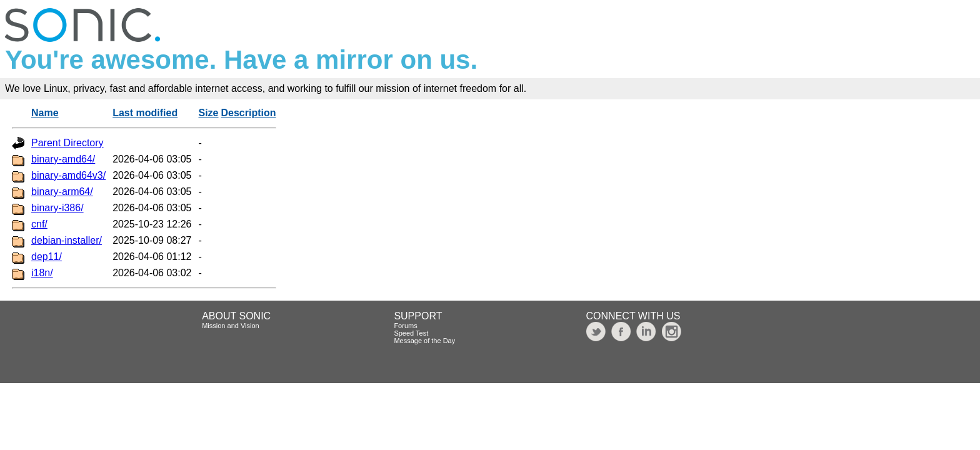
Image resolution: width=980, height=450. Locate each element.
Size (209, 113)
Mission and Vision (231, 326)
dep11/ (47, 257)
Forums (405, 326)
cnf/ (39, 224)
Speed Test (411, 333)
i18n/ (42, 273)
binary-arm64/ (62, 192)
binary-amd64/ (63, 159)
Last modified (145, 113)
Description (249, 113)
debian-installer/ (67, 240)
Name (45, 113)
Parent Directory (67, 143)
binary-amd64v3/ (68, 175)
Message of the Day (424, 341)
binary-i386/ (57, 208)
